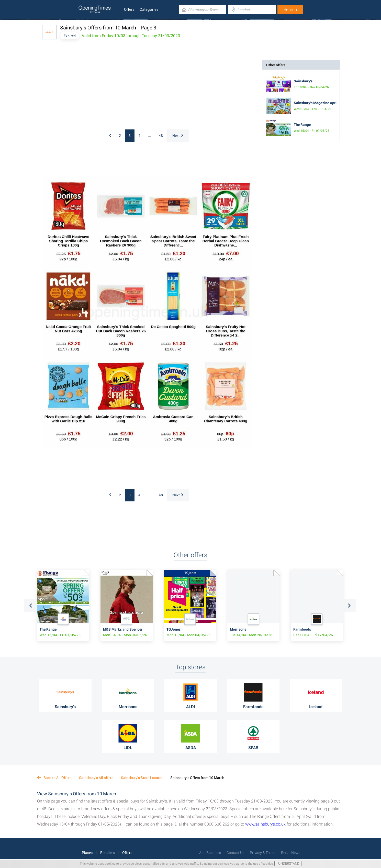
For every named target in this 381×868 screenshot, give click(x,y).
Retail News (291, 853)
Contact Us (235, 853)
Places (87, 853)
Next (178, 136)
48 (161, 136)
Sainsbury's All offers (96, 778)
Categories (149, 9)
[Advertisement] (109, 92)
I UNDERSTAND (288, 864)
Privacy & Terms (263, 853)
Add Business (210, 853)
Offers (129, 9)
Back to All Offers (54, 778)
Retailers (107, 853)
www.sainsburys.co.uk (265, 824)
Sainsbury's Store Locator (142, 778)
